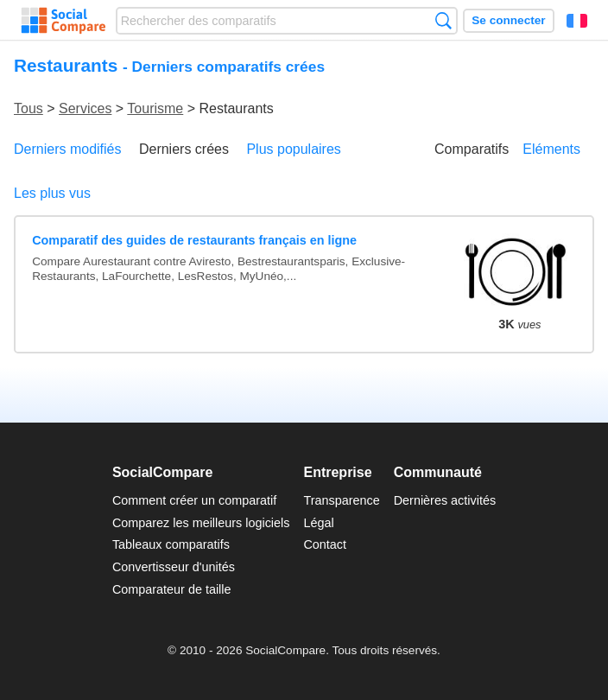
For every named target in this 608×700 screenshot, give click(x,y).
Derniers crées (184, 149)
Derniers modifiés (67, 149)
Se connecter (508, 20)
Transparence (341, 500)
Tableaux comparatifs (171, 544)
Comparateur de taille (172, 589)
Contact (325, 544)
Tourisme (155, 108)
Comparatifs (472, 149)
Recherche (443, 20)
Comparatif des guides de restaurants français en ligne (194, 240)
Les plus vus (52, 193)
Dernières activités (445, 500)
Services (85, 108)
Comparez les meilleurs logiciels (201, 523)
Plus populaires (293, 149)
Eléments (551, 149)
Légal (318, 523)
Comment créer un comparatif (194, 500)
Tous (28, 108)
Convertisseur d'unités (174, 567)
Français (577, 21)
